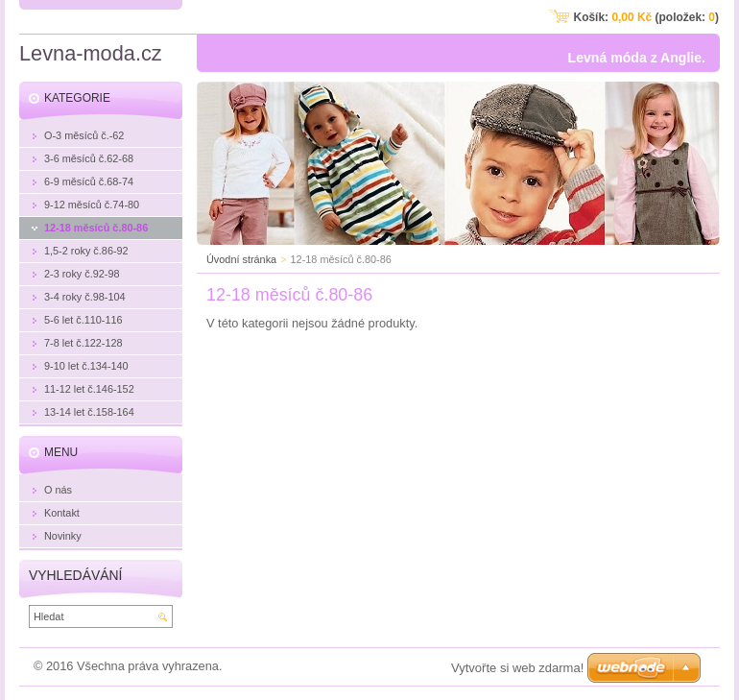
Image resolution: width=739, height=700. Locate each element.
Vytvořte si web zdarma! (517, 668)
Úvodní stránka (241, 259)
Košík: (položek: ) (646, 17)
